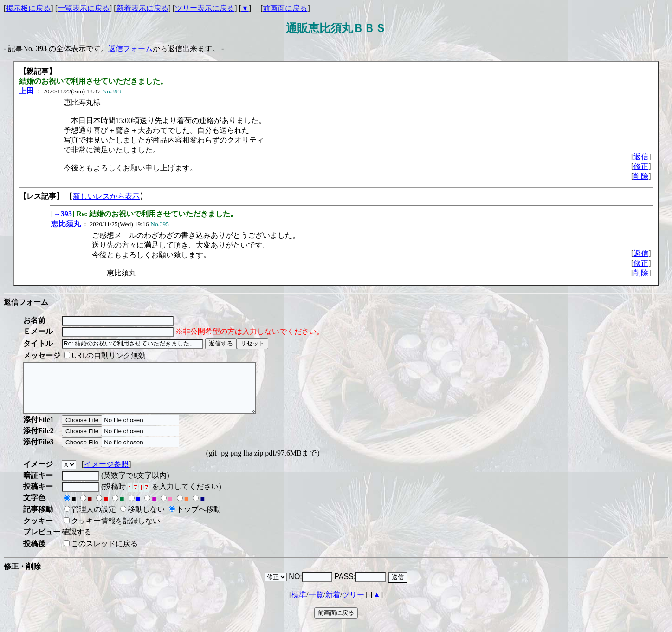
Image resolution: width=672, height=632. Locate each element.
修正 (641, 166)
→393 (63, 214)
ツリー (353, 604)
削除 (641, 176)
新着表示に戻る (142, 8)
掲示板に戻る (28, 8)
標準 (299, 604)
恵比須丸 (66, 224)
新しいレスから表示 (106, 196)
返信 (641, 157)
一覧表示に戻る (84, 8)
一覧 (316, 604)
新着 (333, 604)
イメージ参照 (106, 474)
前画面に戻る (285, 8)
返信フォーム (130, 49)
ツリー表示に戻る (205, 8)
